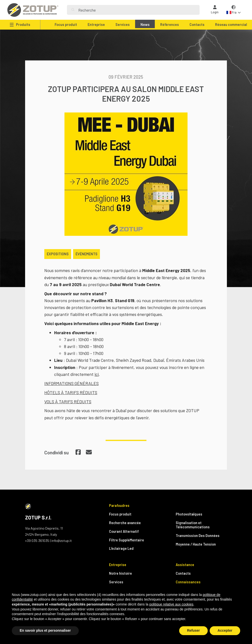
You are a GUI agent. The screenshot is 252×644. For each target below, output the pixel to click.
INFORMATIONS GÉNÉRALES (71, 383)
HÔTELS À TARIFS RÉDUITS (71, 392)
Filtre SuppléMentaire (126, 540)
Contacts (197, 25)
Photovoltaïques (189, 514)
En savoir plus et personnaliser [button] (45, 630)
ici (97, 374)
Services (123, 25)
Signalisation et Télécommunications (193, 525)
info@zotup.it (62, 541)
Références (170, 25)
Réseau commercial (231, 25)
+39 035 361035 (37, 541)
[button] (234, 10)
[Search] (137, 10)
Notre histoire (120, 573)
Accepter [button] (225, 630)
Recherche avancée (125, 523)
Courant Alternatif (124, 531)
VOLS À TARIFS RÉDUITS (68, 402)
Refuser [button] (193, 630)
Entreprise (96, 25)
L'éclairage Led (121, 548)
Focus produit (66, 25)
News (145, 25)
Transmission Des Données (198, 536)
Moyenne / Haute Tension (196, 544)
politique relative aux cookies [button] (171, 604)
